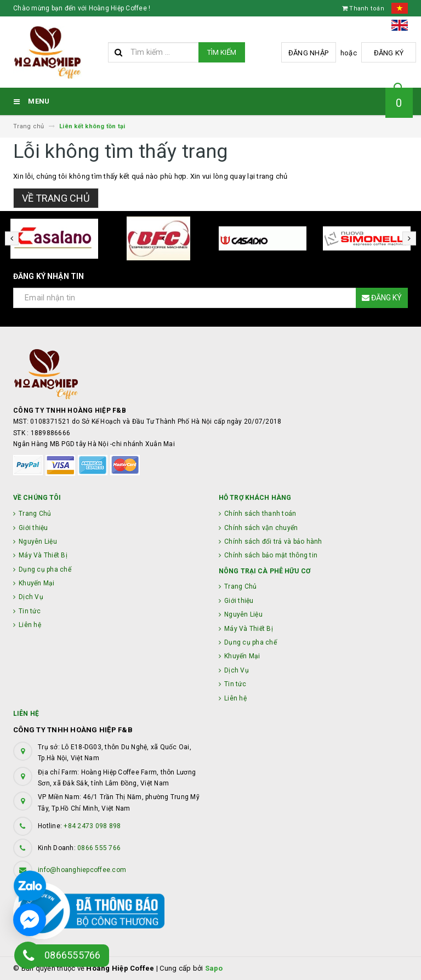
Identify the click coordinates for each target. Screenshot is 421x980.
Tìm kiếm (222, 52)
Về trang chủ (56, 198)
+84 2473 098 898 (92, 826)
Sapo (214, 968)
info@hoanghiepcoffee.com (82, 870)
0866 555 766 (99, 848)
